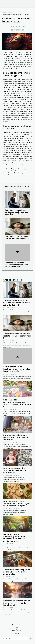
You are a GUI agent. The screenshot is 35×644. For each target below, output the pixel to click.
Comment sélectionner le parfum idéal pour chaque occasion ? (16, 437)
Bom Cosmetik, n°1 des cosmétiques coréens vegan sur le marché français (17, 503)
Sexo (17, 627)
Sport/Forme (17, 630)
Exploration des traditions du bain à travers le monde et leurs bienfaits (17, 603)
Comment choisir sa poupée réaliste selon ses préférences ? (17, 238)
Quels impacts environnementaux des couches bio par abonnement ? (17, 403)
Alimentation (17, 624)
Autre (10, 12)
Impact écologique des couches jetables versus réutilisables (15, 470)
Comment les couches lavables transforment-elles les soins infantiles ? (17, 265)
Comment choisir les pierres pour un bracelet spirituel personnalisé (16, 572)
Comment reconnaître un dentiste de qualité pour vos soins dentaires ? (16, 212)
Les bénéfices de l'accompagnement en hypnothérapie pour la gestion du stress (14, 538)
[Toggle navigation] (3, 3)
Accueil (3, 12)
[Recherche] (15, 638)
